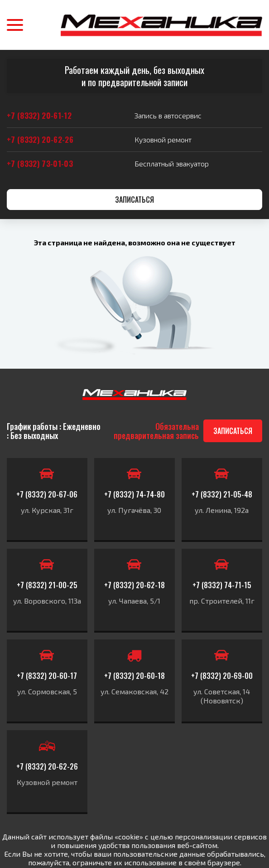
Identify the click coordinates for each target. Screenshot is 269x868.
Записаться (134, 200)
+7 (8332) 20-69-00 (222, 676)
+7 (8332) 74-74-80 (134, 494)
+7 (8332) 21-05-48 (222, 494)
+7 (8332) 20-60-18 (134, 676)
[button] (15, 25)
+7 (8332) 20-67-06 (47, 494)
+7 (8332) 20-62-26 (47, 766)
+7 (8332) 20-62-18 (134, 585)
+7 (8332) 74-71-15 (222, 585)
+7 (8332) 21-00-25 (47, 585)
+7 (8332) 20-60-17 (47, 676)
